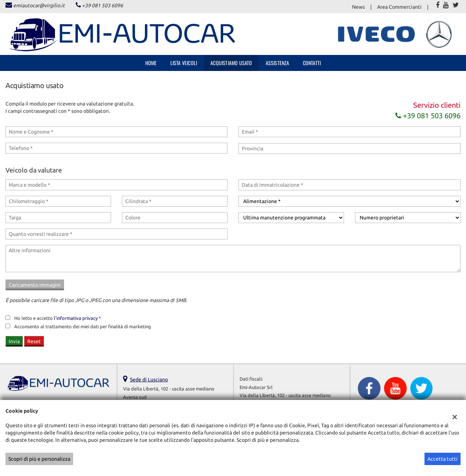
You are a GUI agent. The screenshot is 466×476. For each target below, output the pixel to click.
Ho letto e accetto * (58, 318)
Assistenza (278, 63)
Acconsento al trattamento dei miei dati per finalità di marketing (83, 327)
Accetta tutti (443, 459)
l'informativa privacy (76, 318)
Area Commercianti (399, 7)
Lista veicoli (184, 63)
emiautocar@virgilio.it (39, 5)
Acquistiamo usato (231, 63)
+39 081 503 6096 (102, 5)
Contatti (312, 63)
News (358, 7)
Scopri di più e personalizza (39, 459)
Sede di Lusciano (149, 380)
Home (151, 63)
